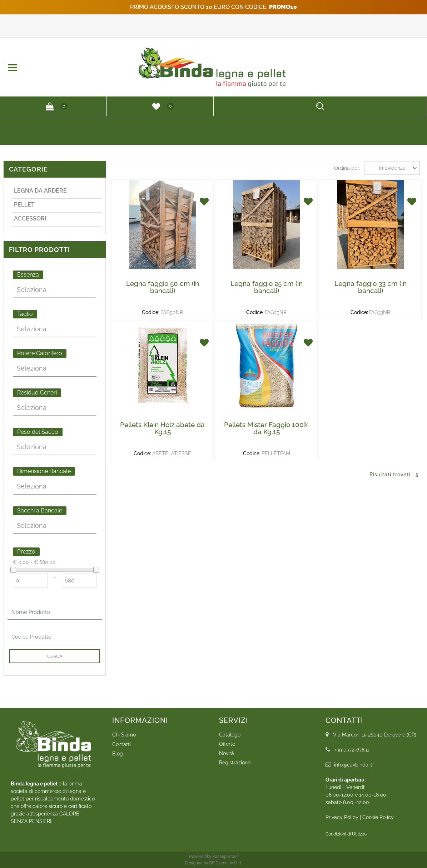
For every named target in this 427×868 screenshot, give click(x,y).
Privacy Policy (342, 817)
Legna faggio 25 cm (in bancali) (267, 287)
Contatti (121, 744)
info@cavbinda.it (353, 765)
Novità (227, 753)
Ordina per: (347, 168)
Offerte (227, 744)
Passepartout (225, 857)
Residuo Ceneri (37, 393)
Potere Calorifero (40, 353)
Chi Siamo (124, 735)
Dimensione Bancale (44, 471)
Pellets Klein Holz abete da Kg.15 (162, 428)
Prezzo (26, 552)
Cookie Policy (378, 817)
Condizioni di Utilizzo (346, 834)
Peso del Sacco (38, 432)
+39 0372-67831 (352, 750)
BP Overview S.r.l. (226, 863)
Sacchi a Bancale (40, 510)
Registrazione (235, 763)
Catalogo (230, 735)
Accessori (30, 219)
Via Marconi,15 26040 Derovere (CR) (375, 735)
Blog (118, 754)
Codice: (151, 312)
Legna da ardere (40, 191)
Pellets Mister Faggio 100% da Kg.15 (266, 428)
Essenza (28, 275)
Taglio (25, 314)
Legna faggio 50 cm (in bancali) (163, 287)
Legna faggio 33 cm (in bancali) (371, 287)
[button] (50, 106)
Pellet (24, 205)
